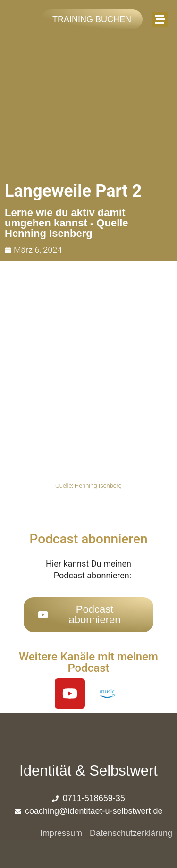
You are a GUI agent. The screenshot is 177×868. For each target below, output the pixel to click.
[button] (160, 20)
